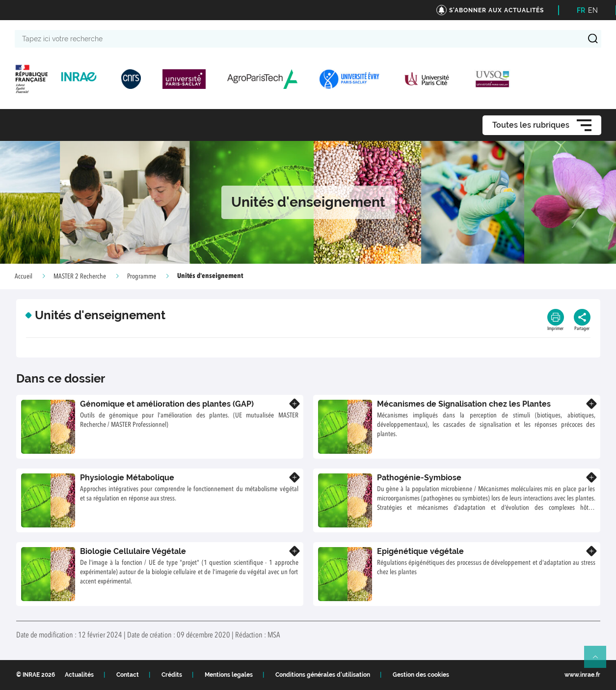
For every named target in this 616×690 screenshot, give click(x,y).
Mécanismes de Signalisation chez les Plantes (464, 404)
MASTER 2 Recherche (80, 276)
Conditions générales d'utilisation (323, 675)
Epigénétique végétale (420, 551)
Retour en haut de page (599, 661)
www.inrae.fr (582, 675)
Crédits (172, 675)
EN (593, 10)
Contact (128, 675)
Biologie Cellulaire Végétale (133, 551)
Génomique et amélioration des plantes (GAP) (167, 404)
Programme (142, 276)
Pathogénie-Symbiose (419, 478)
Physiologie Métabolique (127, 478)
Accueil (24, 276)
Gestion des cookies (421, 675)
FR (581, 10)
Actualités (79, 675)
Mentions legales (229, 675)
